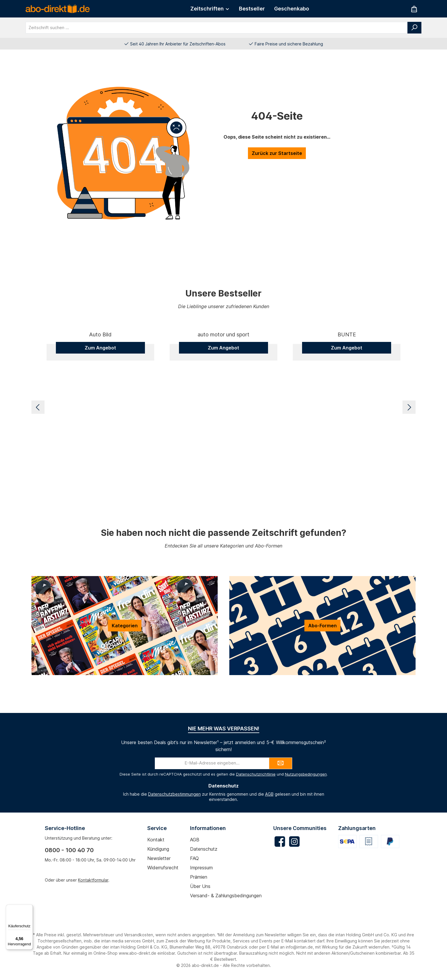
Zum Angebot (100, 468)
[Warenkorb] (414, 9)
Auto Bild (100, 454)
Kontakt (156, 840)
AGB (269, 794)
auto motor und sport (223, 454)
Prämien (199, 877)
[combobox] (217, 28)
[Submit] (281, 763)
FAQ (194, 858)
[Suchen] (414, 28)
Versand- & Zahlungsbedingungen (226, 896)
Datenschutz (204, 849)
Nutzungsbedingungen (306, 774)
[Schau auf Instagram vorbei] (294, 842)
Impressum (201, 868)
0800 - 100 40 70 (69, 850)
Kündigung (158, 849)
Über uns (200, 886)
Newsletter (159, 858)
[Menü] (29, 908)
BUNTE (347, 454)
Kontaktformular (93, 880)
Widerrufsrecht (163, 868)
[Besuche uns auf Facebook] (280, 842)
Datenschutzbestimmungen (174, 794)
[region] (223, 407)
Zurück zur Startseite (277, 153)
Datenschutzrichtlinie (256, 774)
